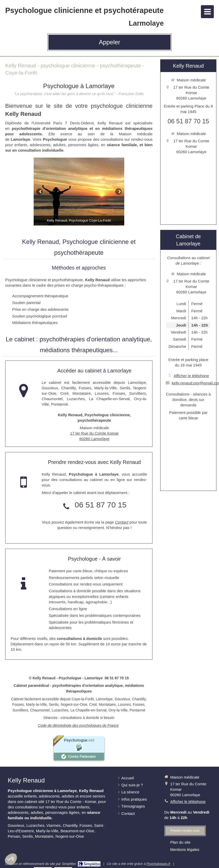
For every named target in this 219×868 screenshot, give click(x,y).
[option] (79, 192)
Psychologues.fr (159, 864)
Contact (122, 522)
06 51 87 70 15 (101, 505)
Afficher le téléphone (191, 376)
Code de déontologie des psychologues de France (78, 725)
